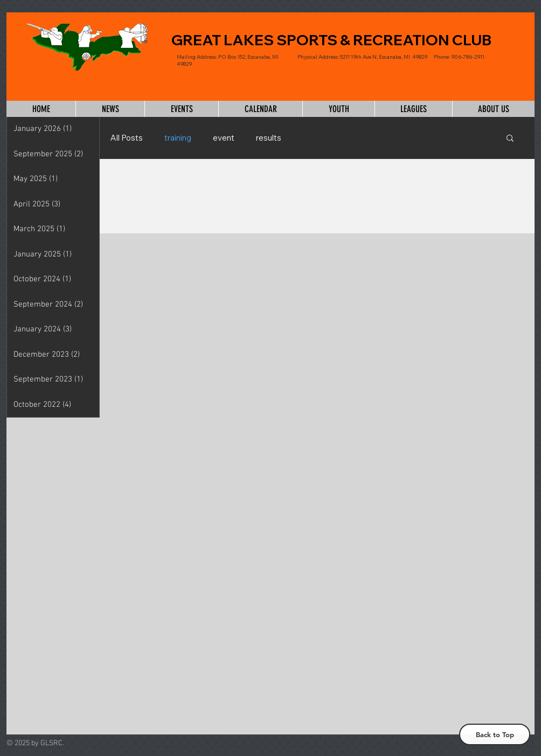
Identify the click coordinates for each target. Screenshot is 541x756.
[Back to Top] (495, 734)
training (178, 138)
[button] (510, 139)
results (269, 138)
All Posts (127, 138)
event (224, 138)
